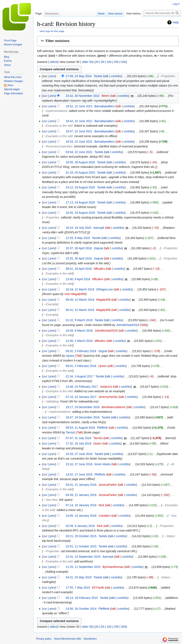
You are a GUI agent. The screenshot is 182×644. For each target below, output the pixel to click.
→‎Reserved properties (58, 146)
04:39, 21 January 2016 (81, 495)
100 (109, 62)
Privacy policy (44, 639)
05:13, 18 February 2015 (82, 598)
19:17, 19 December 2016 (83, 407)
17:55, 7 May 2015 (78, 588)
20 (97, 62)
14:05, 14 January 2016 (81, 516)
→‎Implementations (55, 111)
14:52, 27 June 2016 (79, 474)
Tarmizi (70, 432)
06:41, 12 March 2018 (80, 310)
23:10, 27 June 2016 (79, 464)
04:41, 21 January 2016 (81, 485)
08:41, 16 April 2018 (79, 269)
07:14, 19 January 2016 (81, 505)
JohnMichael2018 (128, 325)
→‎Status (169, 536)
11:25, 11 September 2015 (83, 567)
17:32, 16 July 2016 (79, 443)
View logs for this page (52, 31)
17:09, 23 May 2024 (79, 76)
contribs (116, 76)
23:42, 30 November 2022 (83, 96)
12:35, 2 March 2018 (79, 341)
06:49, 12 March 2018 (80, 300)
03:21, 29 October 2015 (81, 536)
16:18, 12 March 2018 (80, 289)
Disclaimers (90, 639)
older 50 (87, 62)
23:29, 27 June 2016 (79, 454)
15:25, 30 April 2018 (79, 258)
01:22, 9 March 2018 (79, 320)
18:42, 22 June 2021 (79, 121)
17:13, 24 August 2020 (80, 202)
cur (45, 96)
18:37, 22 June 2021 (79, 131)
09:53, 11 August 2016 (80, 428)
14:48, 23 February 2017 (82, 387)
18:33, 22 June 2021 (79, 142)
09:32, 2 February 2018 (81, 351)
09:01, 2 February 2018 (81, 366)
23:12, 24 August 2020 (80, 187)
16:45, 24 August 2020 (80, 213)
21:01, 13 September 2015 (83, 557)
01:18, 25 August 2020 (80, 172)
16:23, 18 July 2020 (79, 228)
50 (103, 62)
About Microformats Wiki (67, 639)
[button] (108, 41)
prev (52, 76)
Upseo (70, 356)
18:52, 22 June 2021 (79, 106)
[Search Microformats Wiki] (162, 13)
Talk (144, 325)
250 (116, 62)
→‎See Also (50, 500)
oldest (54, 62)
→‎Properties (167, 76)
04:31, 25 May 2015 (79, 577)
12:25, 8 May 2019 (78, 238)
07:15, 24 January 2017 (81, 397)
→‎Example (50, 304)
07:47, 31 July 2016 (79, 438)
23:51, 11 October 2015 (81, 546)
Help (176, 22)
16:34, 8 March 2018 (79, 331)
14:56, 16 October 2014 (81, 609)
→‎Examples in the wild (58, 126)
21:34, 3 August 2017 (80, 376)
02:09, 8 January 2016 (80, 526)
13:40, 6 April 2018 (78, 279)
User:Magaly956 (75, 294)
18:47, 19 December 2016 (83, 417)
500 (123, 62)
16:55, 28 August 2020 (80, 162)
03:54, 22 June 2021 (79, 152)
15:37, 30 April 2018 (79, 248)
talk (106, 76)
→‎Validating (51, 401)
